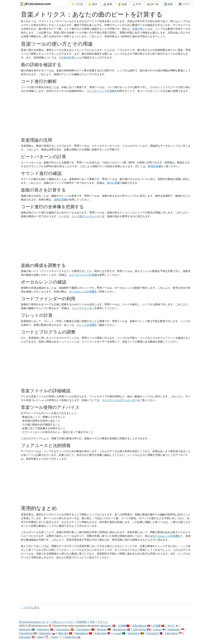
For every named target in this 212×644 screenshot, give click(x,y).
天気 (92, 622)
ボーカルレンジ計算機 (82, 292)
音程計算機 (60, 200)
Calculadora (63, 629)
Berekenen (120, 629)
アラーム (103, 622)
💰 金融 (122, 4)
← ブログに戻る (30, 607)
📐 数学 (93, 4)
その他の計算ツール (70, 57)
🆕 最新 (168, 4)
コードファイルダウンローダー (120, 400)
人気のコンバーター (63, 622)
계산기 (171, 626)
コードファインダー (83, 308)
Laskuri (157, 629)
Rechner (102, 629)
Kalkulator (43, 629)
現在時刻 (82, 622)
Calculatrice (140, 629)
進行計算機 (113, 183)
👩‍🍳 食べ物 (153, 4)
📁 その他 (77, 4)
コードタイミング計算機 (101, 91)
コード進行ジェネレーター (87, 216)
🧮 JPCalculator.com (35, 4)
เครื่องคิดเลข (139, 626)
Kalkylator (25, 629)
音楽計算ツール (141, 29)
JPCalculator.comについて (34, 622)
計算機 (122, 626)
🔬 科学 (137, 4)
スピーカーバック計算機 (83, 275)
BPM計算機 (154, 166)
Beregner (106, 626)
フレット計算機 (85, 325)
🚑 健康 (108, 4)
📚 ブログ (184, 4)
